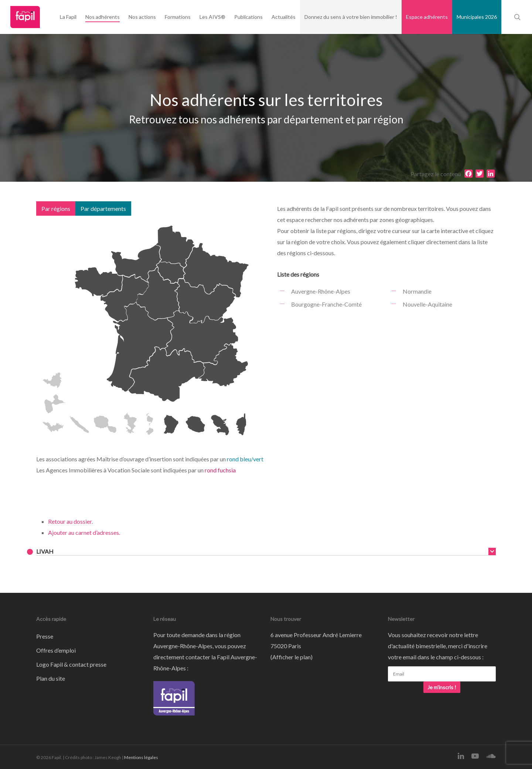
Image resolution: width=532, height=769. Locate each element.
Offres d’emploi (56, 650)
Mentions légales (141, 757)
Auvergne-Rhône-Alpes (321, 291)
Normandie (417, 291)
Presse (45, 636)
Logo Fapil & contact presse (71, 664)
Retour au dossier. (70, 521)
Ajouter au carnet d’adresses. (84, 532)
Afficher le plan (291, 657)
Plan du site (51, 678)
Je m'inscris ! (442, 687)
